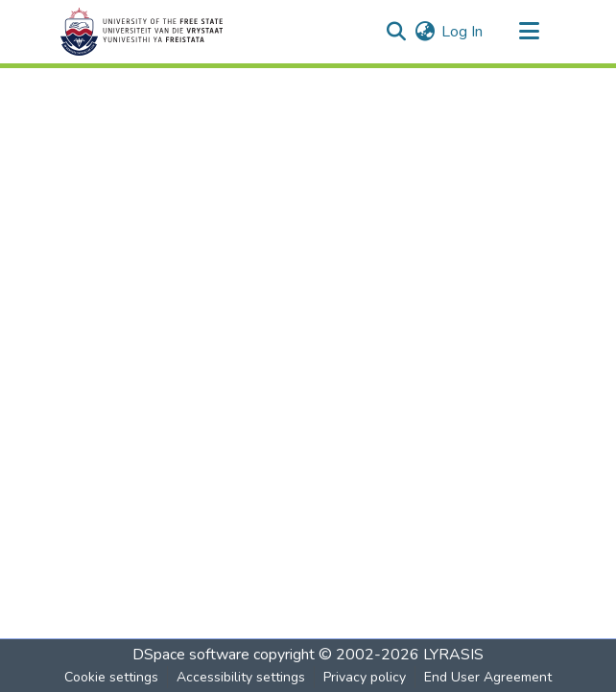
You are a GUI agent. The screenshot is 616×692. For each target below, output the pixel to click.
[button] (142, 32)
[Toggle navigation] (529, 32)
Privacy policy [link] (365, 677)
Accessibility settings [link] (241, 677)
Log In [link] (462, 32)
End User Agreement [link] (488, 677)
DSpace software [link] (191, 655)
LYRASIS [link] (453, 655)
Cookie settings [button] (111, 677)
